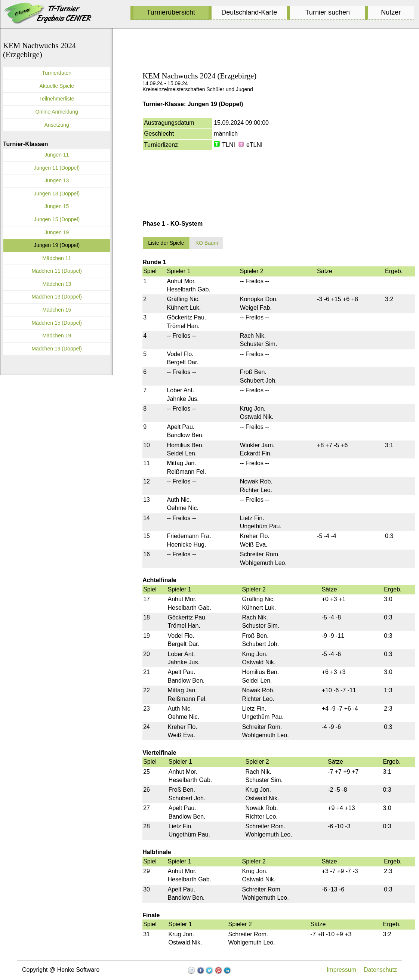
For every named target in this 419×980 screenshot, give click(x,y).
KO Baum (207, 243)
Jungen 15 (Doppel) (57, 219)
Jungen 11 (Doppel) (57, 168)
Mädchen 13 (57, 284)
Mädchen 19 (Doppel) (57, 349)
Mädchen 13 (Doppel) (57, 297)
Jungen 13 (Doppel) (57, 194)
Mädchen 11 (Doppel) (57, 271)
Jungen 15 (57, 206)
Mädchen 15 (57, 310)
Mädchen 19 (57, 336)
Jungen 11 (57, 155)
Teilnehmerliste (57, 99)
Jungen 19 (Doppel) (57, 245)
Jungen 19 (57, 232)
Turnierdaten (57, 73)
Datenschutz (380, 970)
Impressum (341, 970)
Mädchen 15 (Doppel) (57, 323)
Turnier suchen (328, 12)
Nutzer (391, 12)
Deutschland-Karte (249, 12)
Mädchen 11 (57, 258)
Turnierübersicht (171, 12)
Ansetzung (57, 125)
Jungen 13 (57, 180)
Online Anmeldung (56, 112)
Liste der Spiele (166, 243)
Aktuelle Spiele (57, 86)
